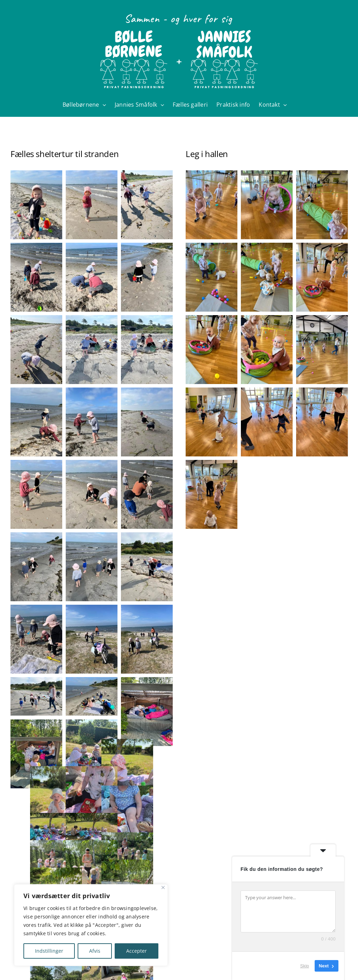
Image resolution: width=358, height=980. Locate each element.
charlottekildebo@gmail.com (137, 968)
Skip (305, 966)
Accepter (137, 951)
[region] (91, 925)
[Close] (163, 887)
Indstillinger (49, 951)
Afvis (95, 951)
